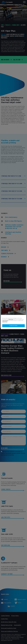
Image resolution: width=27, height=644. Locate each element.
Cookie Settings (5, 321)
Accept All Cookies (13, 326)
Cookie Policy (11, 319)
